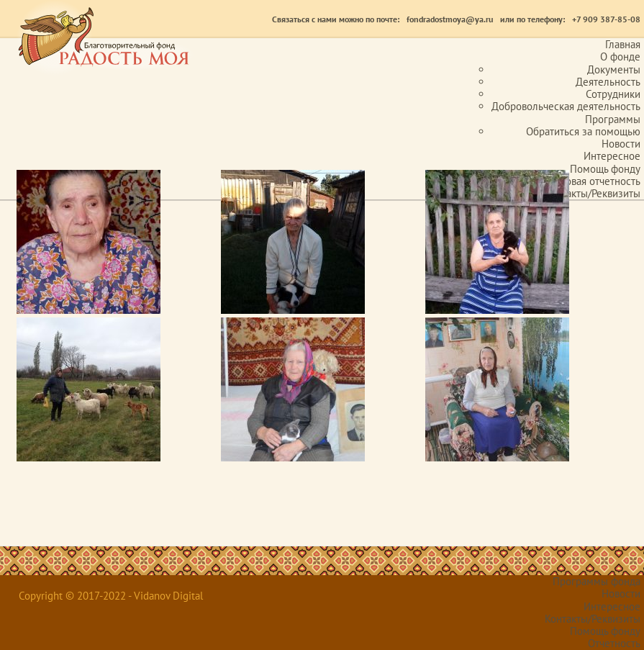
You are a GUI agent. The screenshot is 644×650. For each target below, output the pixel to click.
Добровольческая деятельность (566, 106)
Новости (621, 144)
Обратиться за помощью (583, 131)
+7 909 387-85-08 (606, 19)
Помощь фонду (605, 169)
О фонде (620, 57)
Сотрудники (613, 94)
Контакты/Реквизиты (593, 619)
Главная (623, 44)
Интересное (612, 156)
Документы (614, 69)
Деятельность (608, 82)
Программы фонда (597, 581)
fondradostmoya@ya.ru (450, 19)
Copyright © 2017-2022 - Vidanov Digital (111, 596)
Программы (613, 119)
